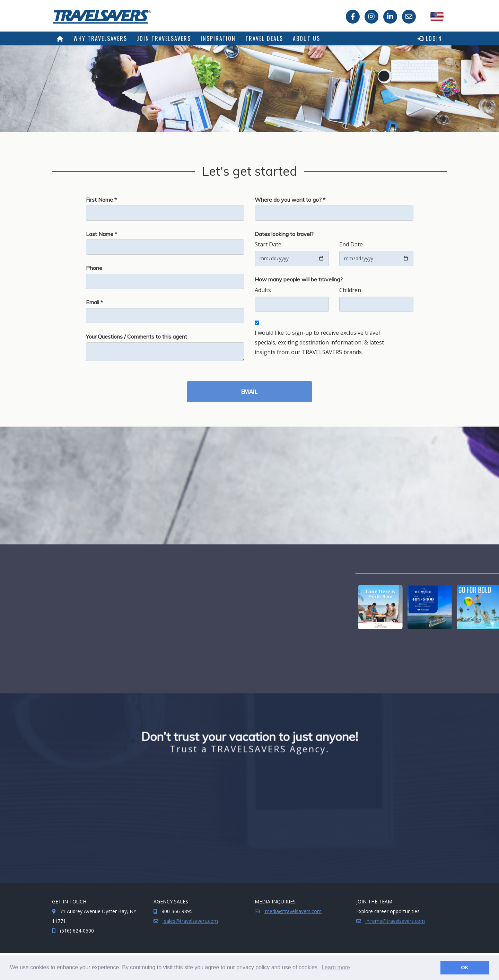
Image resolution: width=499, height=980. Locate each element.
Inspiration (218, 38)
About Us (307, 38)
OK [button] (465, 968)
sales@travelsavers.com (190, 921)
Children (350, 290)
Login (430, 38)
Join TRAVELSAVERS (164, 38)
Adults (263, 290)
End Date (351, 244)
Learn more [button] (336, 967)
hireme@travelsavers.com (395, 921)
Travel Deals (264, 38)
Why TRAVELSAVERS (100, 38)
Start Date (268, 244)
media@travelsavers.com (293, 911)
